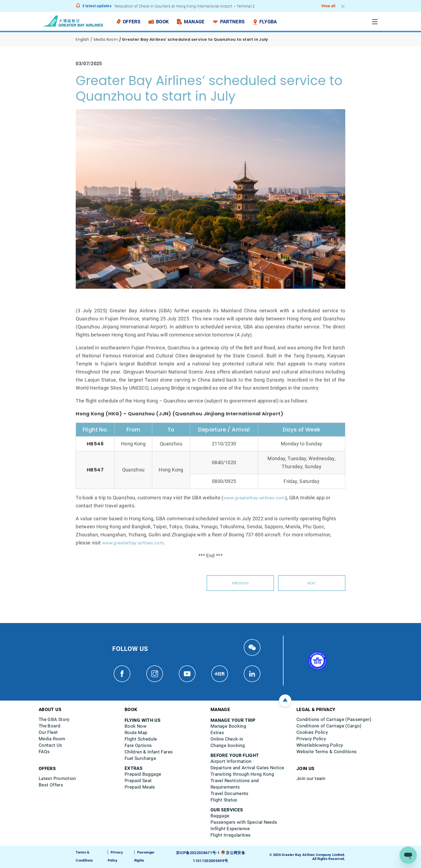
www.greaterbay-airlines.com (256, 498)
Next (312, 583)
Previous (240, 583)
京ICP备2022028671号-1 (198, 853)
